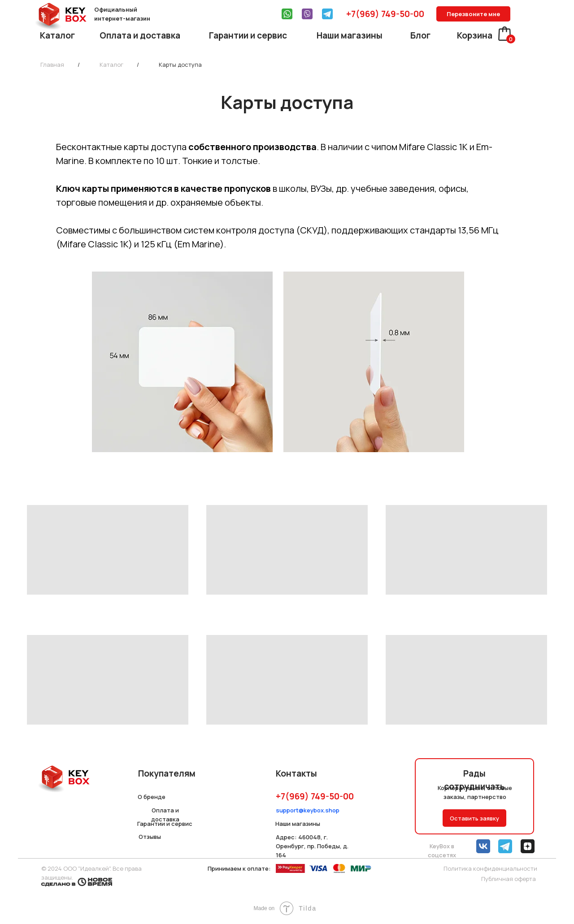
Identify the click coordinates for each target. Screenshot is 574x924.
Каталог (57, 35)
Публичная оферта (509, 879)
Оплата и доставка (140, 35)
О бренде (152, 797)
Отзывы (150, 837)
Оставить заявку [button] (474, 818)
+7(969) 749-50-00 (385, 14)
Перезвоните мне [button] (473, 14)
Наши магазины (350, 35)
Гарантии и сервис (248, 35)
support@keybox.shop (308, 810)
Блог (420, 35)
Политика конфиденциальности (490, 868)
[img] (287, 14)
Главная (52, 65)
